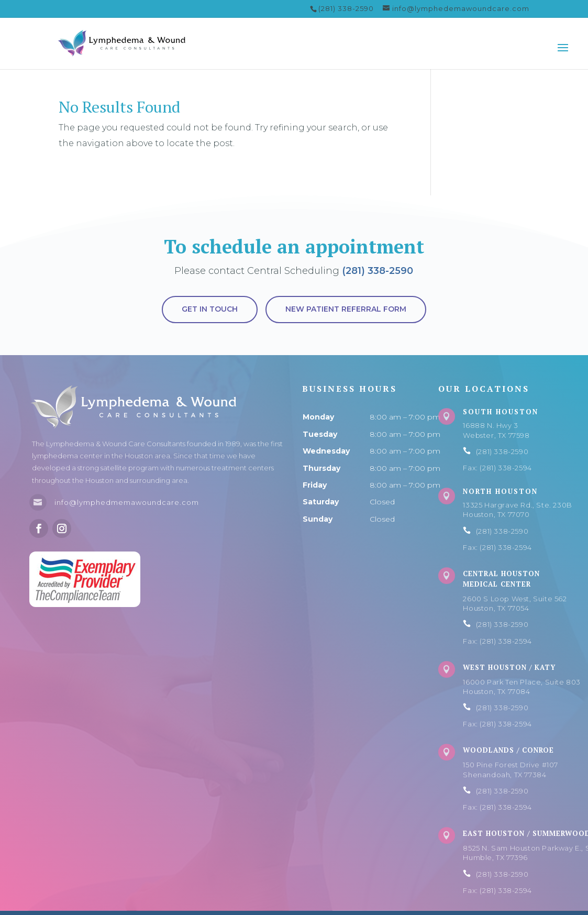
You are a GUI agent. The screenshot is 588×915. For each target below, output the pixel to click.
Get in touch (210, 309)
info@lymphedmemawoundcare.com (127, 502)
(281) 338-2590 (378, 271)
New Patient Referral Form (346, 309)
